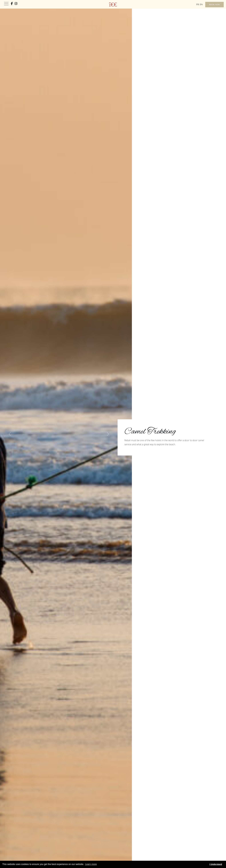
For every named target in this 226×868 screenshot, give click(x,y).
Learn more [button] (91, 864)
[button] (10, 434)
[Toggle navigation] (6, 4)
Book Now (214, 5)
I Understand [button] (216, 864)
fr (198, 5)
